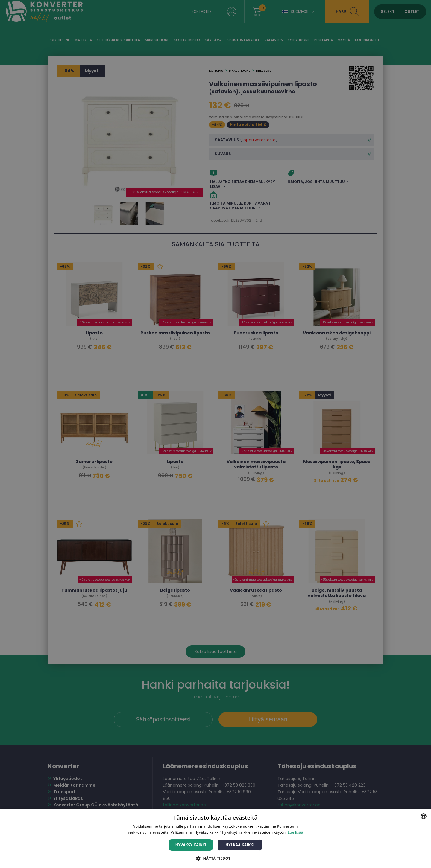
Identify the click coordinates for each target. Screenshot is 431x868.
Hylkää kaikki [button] (240, 845)
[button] (215, 858)
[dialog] (215, 434)
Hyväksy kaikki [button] (191, 845)
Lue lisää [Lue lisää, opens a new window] (295, 832)
